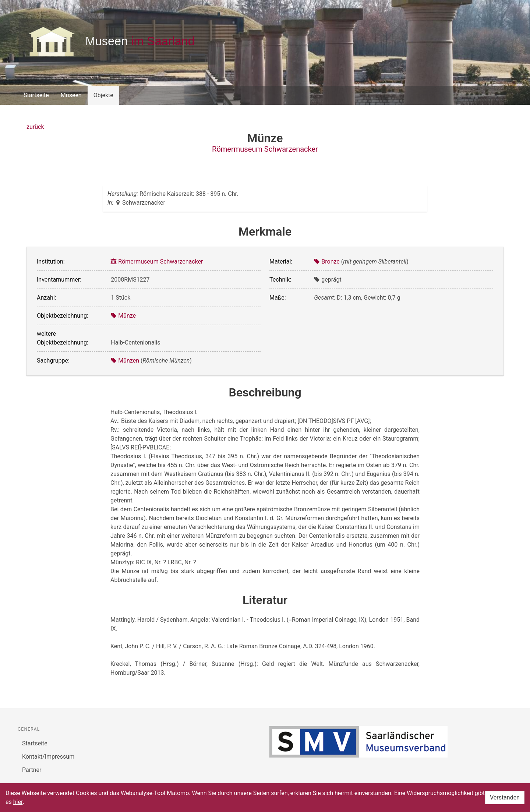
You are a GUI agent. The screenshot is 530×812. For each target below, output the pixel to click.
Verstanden (505, 797)
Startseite (36, 95)
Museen (71, 95)
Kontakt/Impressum (48, 757)
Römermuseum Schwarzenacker (265, 149)
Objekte (103, 95)
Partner (32, 770)
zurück (35, 127)
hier (18, 802)
